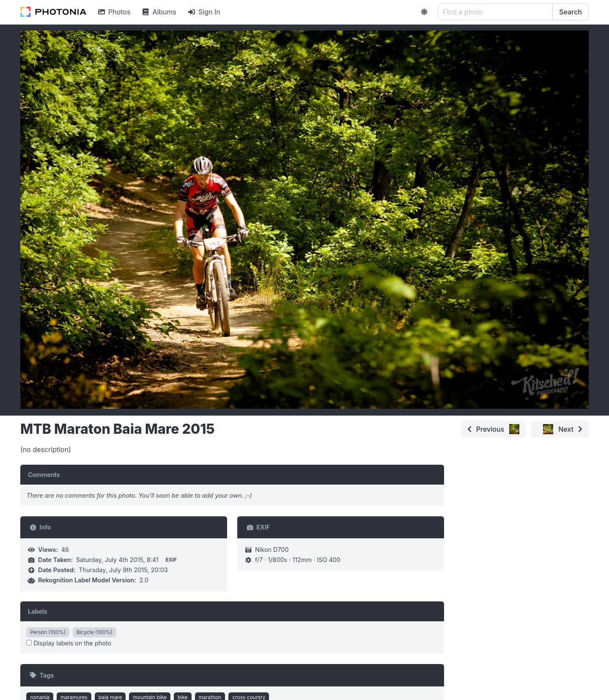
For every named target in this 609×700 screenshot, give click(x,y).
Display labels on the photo (69, 643)
